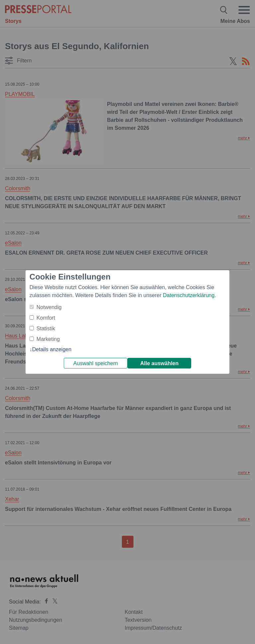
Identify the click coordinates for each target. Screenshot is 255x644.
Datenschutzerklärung (189, 295)
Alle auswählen (159, 363)
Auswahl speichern (96, 363)
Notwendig (49, 307)
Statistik (46, 328)
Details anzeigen (52, 349)
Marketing (48, 339)
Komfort (46, 318)
